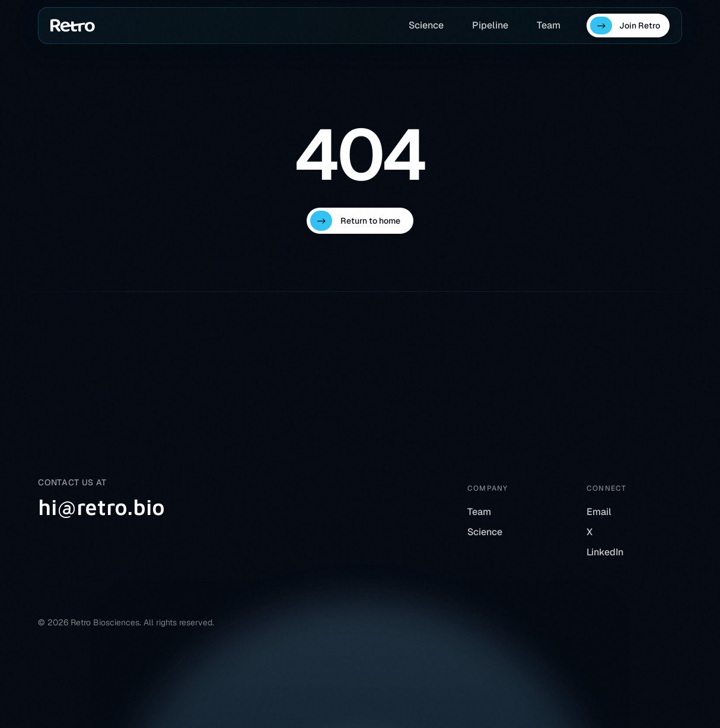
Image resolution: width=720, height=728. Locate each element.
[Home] (73, 26)
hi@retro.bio (101, 507)
